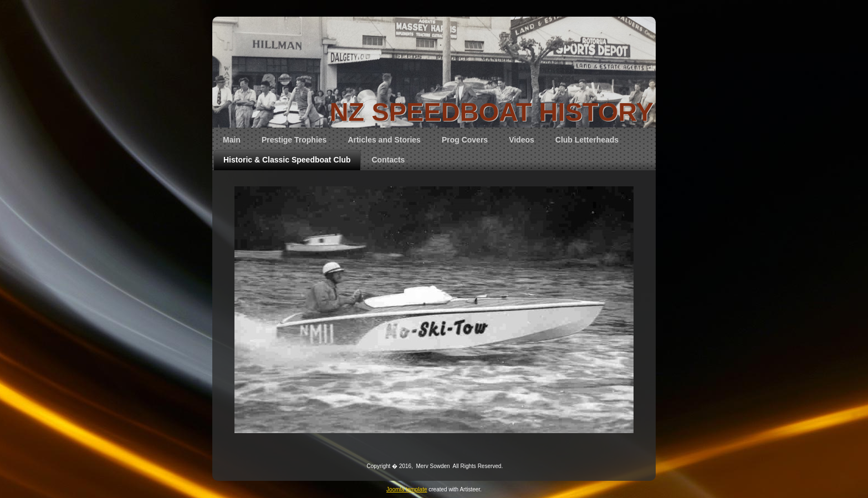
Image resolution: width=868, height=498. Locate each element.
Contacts (389, 160)
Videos (522, 140)
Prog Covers (465, 140)
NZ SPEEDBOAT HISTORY (492, 112)
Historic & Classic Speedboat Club (287, 160)
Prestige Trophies (294, 140)
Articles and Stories (384, 140)
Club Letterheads (587, 140)
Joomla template (407, 489)
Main (232, 140)
